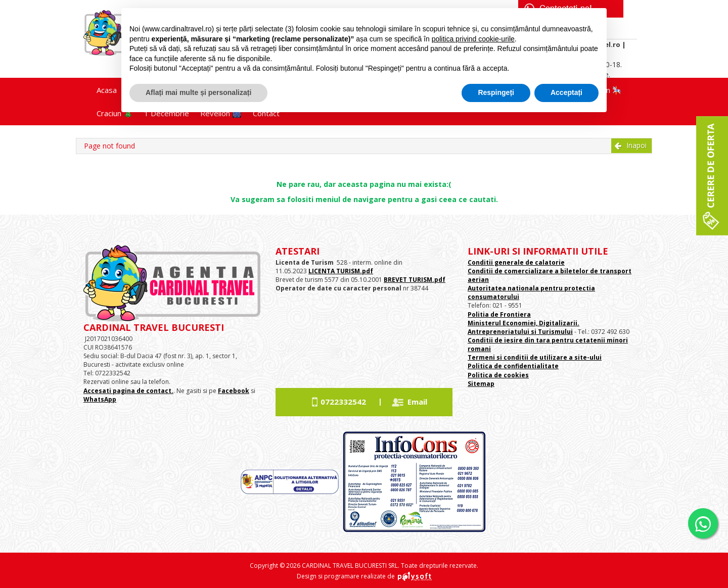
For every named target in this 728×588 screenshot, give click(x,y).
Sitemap (481, 384)
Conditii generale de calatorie (516, 262)
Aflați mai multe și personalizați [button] (198, 92)
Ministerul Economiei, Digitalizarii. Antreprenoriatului (524, 327)
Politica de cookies (498, 375)
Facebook (234, 391)
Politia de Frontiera (499, 314)
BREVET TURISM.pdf (415, 280)
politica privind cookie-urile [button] (473, 39)
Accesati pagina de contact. (128, 391)
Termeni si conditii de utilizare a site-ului (535, 357)
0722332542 (343, 402)
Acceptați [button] (566, 92)
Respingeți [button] (496, 92)
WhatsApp (100, 399)
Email (417, 402)
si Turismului (551, 332)
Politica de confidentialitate (513, 366)
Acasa (107, 90)
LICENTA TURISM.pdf (341, 271)
